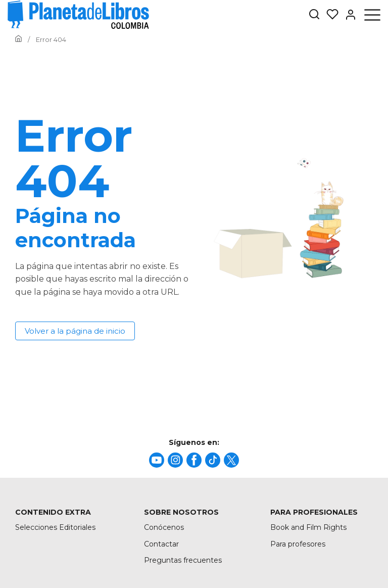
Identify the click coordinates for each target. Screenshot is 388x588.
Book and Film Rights (308, 527)
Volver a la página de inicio (75, 331)
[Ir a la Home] (18, 39)
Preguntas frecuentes (183, 560)
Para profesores (298, 544)
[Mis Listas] (329, 15)
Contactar (161, 544)
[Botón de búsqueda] (314, 15)
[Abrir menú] (372, 15)
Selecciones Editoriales (55, 527)
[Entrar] (348, 15)
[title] (157, 460)
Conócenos (164, 527)
